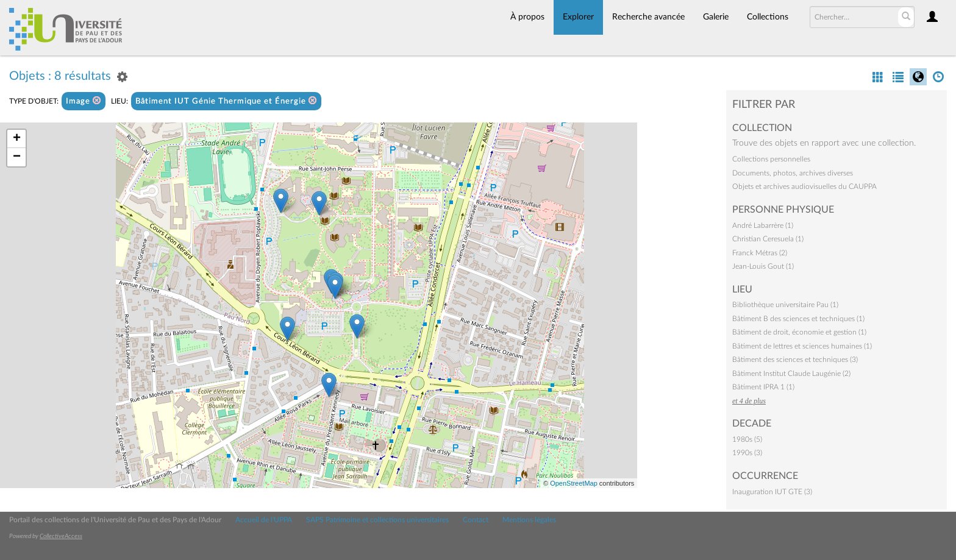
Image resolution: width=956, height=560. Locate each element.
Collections (768, 17)
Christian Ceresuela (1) (768, 239)
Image (84, 101)
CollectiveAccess (61, 536)
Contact (476, 520)
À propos (527, 17)
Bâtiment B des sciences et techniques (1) (798, 319)
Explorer (578, 17)
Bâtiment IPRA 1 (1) (763, 387)
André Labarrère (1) (763, 225)
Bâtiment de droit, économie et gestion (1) (799, 332)
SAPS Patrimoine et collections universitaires (377, 520)
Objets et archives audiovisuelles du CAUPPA (804, 186)
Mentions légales (529, 520)
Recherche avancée (648, 17)
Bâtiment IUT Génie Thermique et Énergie (226, 101)
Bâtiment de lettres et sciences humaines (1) (802, 346)
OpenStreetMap (574, 483)
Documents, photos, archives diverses (793, 173)
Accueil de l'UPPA (264, 520)
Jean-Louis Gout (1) (763, 266)
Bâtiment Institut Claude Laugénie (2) (791, 374)
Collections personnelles (771, 159)
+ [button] (17, 139)
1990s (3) (747, 453)
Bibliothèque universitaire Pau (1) (785, 305)
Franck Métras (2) (760, 253)
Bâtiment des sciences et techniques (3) (795, 360)
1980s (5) (747, 439)
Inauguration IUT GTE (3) (772, 492)
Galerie (716, 17)
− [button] (17, 157)
